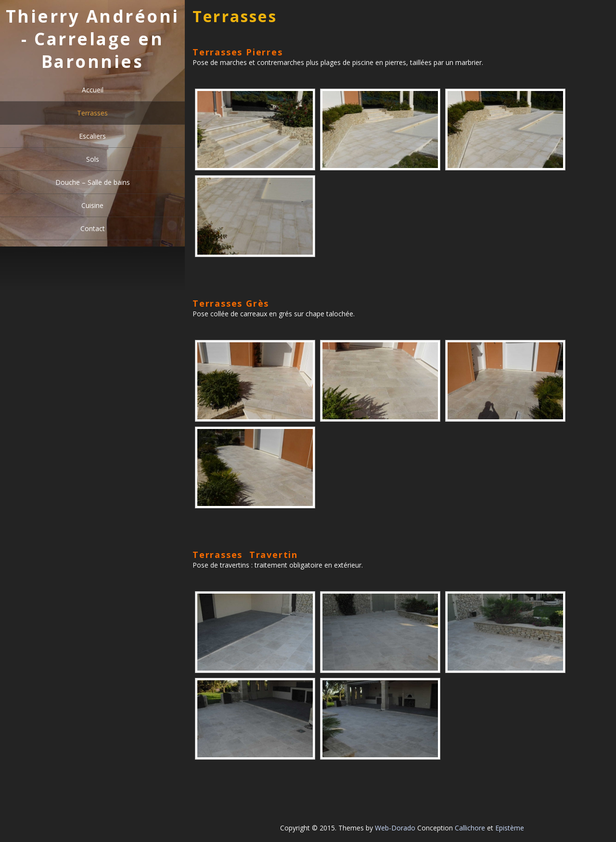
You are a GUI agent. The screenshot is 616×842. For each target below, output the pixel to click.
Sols (93, 159)
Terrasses (92, 113)
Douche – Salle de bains (93, 182)
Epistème (510, 828)
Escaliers (92, 136)
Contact (93, 228)
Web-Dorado (395, 828)
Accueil (93, 90)
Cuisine (92, 205)
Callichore (470, 828)
